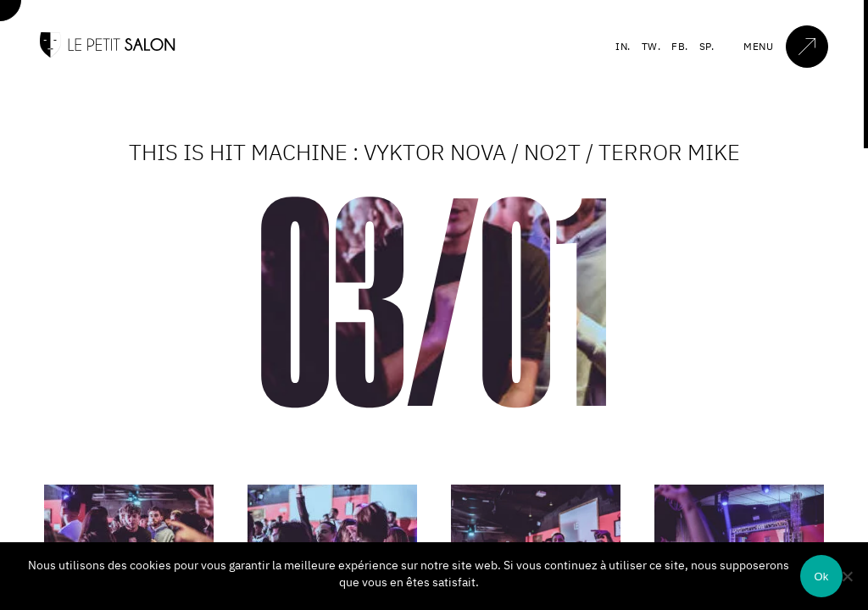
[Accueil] (108, 54)
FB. (680, 46)
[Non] (847, 576)
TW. (651, 46)
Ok (821, 577)
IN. (623, 46)
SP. (707, 46)
